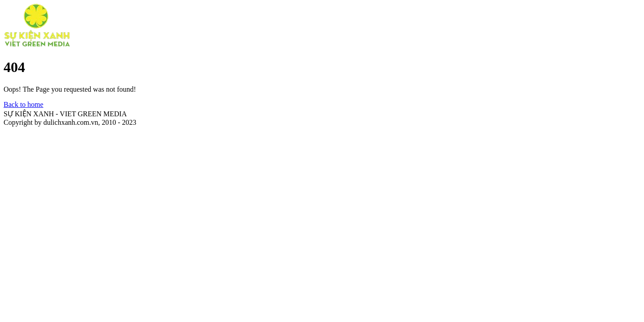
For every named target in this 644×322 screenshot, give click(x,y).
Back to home (23, 104)
